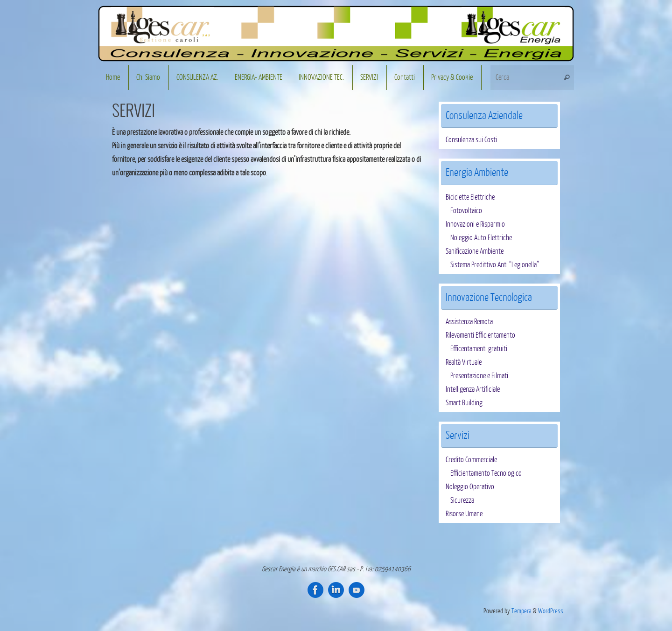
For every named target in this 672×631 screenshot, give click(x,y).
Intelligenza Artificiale (473, 389)
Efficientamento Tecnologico (486, 473)
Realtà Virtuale (464, 362)
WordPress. (551, 611)
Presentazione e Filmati (479, 376)
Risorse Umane (464, 514)
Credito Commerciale (471, 460)
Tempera (521, 611)
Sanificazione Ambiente (475, 251)
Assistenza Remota (469, 322)
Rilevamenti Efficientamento (480, 335)
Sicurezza (462, 500)
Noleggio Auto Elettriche (481, 238)
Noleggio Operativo (470, 487)
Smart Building (464, 403)
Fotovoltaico (466, 211)
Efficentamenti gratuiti (479, 349)
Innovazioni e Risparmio (475, 224)
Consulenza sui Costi (471, 140)
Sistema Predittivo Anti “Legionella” (495, 265)
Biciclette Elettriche (470, 197)
